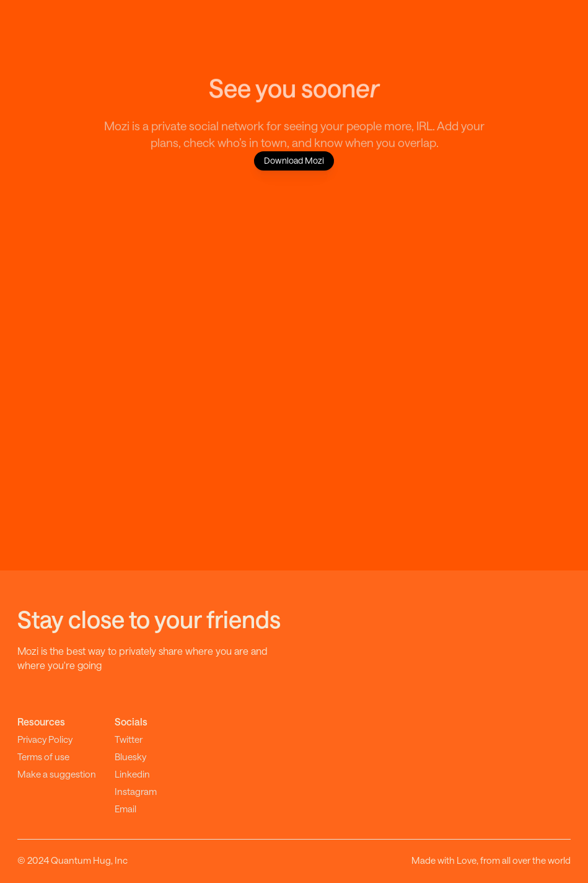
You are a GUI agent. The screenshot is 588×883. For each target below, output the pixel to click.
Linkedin (132, 774)
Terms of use (43, 757)
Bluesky (130, 757)
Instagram (136, 791)
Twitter (129, 739)
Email (125, 809)
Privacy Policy (45, 739)
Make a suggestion (57, 774)
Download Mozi (294, 160)
